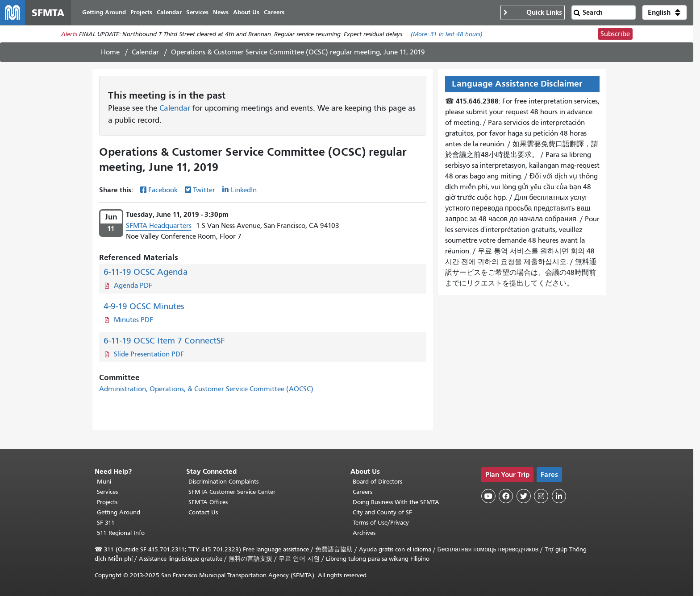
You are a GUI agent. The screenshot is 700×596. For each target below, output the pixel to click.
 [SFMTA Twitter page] (524, 496)
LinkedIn (244, 190)
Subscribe (615, 34)
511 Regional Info (121, 533)
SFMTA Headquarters (159, 226)
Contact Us (203, 512)
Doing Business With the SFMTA (396, 502)
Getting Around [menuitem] (104, 12)
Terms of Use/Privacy (381, 523)
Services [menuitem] (197, 12)
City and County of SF (382, 512)
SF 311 (106, 523)
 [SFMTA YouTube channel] (488, 496)
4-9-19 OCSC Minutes (144, 306)
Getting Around (119, 512)
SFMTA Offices (208, 502)
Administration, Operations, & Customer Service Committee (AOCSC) (206, 389)
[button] (665, 12)
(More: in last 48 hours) (447, 34)
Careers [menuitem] (274, 12)
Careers (362, 492)
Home (110, 52)
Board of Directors (377, 482)
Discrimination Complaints (223, 482)
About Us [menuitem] (246, 12)
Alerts (69, 34)
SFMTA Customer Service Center (232, 492)
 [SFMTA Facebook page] (506, 496)
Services (107, 492)
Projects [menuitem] (141, 12)
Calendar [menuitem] (169, 12)
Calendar (145, 52)
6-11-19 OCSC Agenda (146, 272)
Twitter (204, 190)
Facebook (163, 190)
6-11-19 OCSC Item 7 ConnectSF (164, 341)
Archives (364, 533)
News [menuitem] (221, 12)
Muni (104, 482)
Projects (107, 502)
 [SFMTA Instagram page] (541, 496)
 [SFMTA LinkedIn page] (559, 496)
